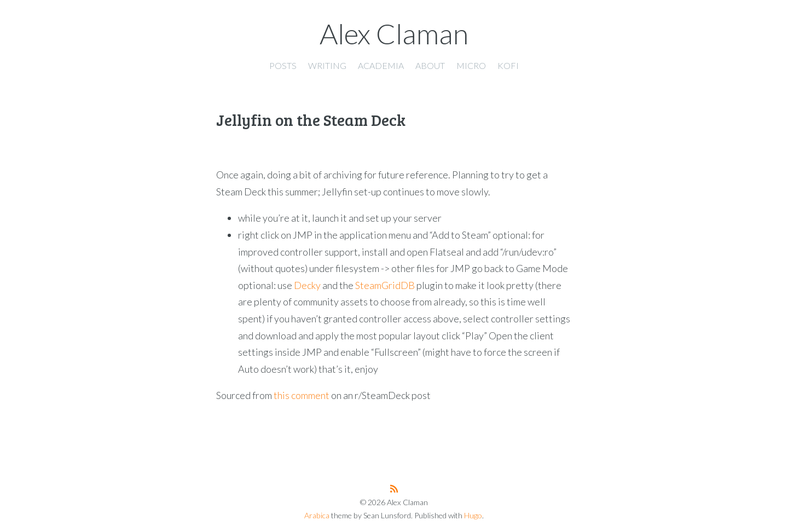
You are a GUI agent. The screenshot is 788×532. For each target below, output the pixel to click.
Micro (471, 65)
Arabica (317, 515)
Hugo (473, 515)
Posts (283, 65)
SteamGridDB (385, 285)
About (430, 65)
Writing (327, 65)
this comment (302, 395)
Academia (381, 65)
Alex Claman (394, 33)
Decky (307, 285)
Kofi (508, 65)
